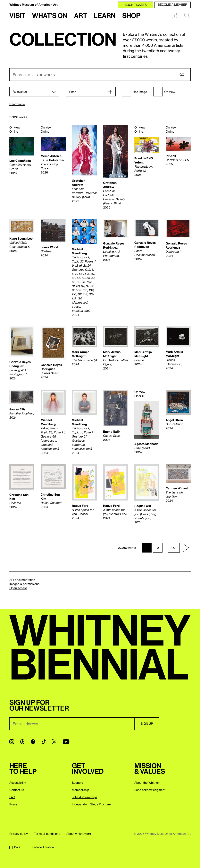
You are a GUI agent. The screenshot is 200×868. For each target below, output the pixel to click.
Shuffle (174, 16)
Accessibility (18, 783)
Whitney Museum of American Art (33, 4)
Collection (63, 39)
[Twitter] (54, 742)
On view (164, 92)
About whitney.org (79, 834)
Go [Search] (182, 75)
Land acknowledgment (150, 790)
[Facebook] (33, 742)
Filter (72, 92)
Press (13, 804)
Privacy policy (19, 834)
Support (77, 783)
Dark (15, 847)
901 (174, 548)
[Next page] (186, 548)
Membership (80, 790)
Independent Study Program (91, 804)
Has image (134, 92)
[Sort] (34, 92)
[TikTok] (44, 742)
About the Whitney (147, 783)
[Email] (72, 724)
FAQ (12, 797)
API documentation (22, 580)
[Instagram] (12, 742)
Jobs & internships (85, 797)
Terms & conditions (47, 834)
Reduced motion (40, 847)
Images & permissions (24, 584)
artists (178, 45)
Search (187, 16)
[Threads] (22, 742)
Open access (18, 588)
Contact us (17, 790)
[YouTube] (66, 742)
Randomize (17, 104)
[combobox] (100, 75)
